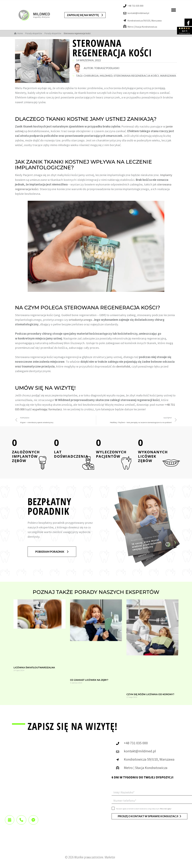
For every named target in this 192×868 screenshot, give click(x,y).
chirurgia (91, 76)
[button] (85, 15)
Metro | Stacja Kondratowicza (142, 27)
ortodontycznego (80, 320)
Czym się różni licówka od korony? (150, 694)
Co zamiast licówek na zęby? (89, 680)
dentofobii (123, 366)
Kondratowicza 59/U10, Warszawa (145, 21)
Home (18, 33)
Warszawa (168, 76)
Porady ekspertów (53, 33)
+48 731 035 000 (135, 6)
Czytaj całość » (19, 676)
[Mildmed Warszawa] (53, 792)
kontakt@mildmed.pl (138, 13)
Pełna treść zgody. (166, 809)
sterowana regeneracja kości (136, 76)
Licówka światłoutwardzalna (34, 667)
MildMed (106, 76)
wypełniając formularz (47, 409)
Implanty (166, 175)
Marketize (110, 857)
